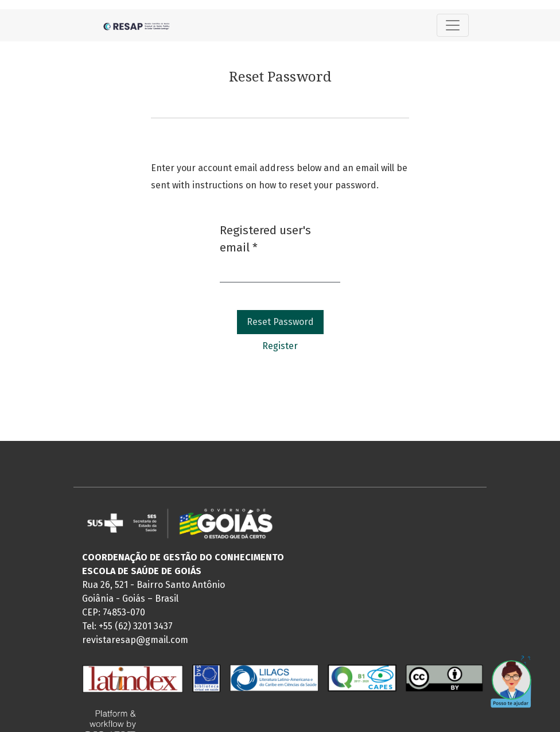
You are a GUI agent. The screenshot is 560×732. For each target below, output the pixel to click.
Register (280, 346)
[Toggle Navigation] (453, 25)
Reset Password (280, 322)
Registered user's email (265, 239)
